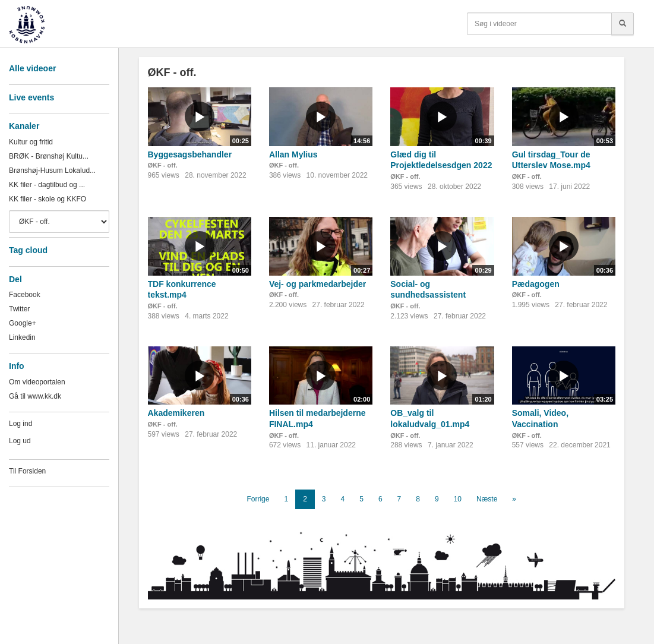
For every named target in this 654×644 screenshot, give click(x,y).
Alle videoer (32, 68)
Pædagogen (536, 284)
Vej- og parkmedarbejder (317, 284)
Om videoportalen (37, 382)
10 (458, 499)
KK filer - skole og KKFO (48, 199)
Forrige (258, 499)
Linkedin (22, 337)
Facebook (25, 295)
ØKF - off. (163, 165)
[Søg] (623, 24)
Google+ (23, 323)
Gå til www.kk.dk (35, 396)
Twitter (19, 309)
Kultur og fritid (31, 142)
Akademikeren (176, 413)
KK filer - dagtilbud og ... (47, 185)
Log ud (20, 441)
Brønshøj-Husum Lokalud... (52, 171)
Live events (31, 97)
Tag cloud (28, 250)
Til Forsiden (27, 471)
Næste (487, 499)
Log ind (20, 424)
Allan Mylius (293, 154)
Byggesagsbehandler (190, 154)
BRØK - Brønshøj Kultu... (49, 156)
